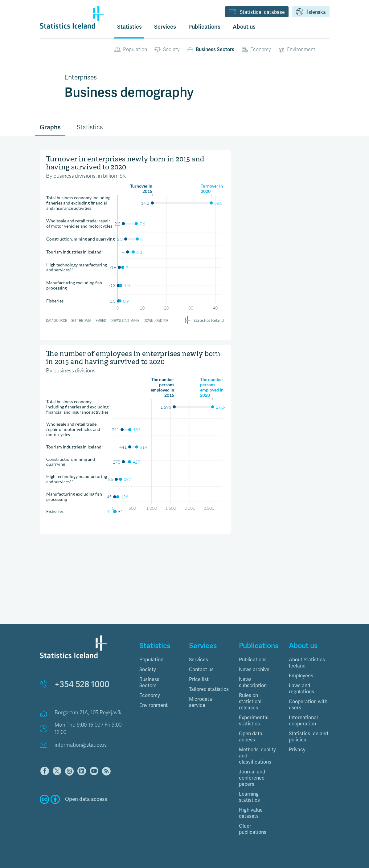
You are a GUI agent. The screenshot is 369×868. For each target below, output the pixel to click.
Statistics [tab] (90, 127)
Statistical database (257, 12)
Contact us (201, 670)
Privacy (297, 750)
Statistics (129, 27)
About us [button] (244, 27)
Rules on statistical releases (250, 702)
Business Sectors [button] (149, 683)
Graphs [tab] (50, 127)
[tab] (160, 660)
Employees (301, 676)
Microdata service (201, 702)
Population (131, 50)
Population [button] (151, 660)
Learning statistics (249, 797)
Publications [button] (204, 27)
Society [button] (148, 670)
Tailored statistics (209, 689)
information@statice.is (81, 745)
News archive (254, 670)
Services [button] (165, 27)
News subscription (253, 683)
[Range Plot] (135, 239)
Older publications (253, 829)
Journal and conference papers (252, 778)
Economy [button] (150, 696)
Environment (297, 50)
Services (199, 660)
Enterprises (81, 77)
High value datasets (251, 813)
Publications (253, 660)
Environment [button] (154, 705)
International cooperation (303, 721)
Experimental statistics (254, 721)
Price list (199, 679)
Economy (256, 50)
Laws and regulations (301, 689)
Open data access (251, 737)
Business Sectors (211, 50)
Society (167, 50)
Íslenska (311, 12)
